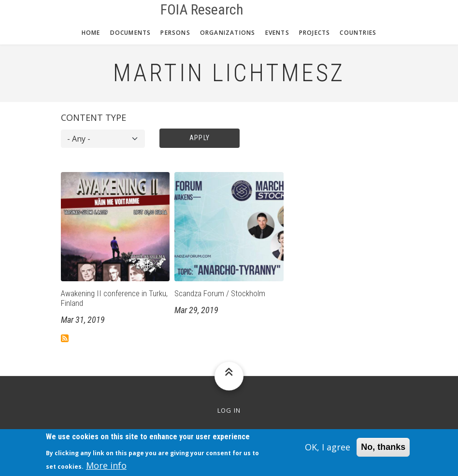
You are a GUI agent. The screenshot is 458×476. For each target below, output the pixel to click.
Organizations (228, 33)
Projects (315, 33)
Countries (358, 33)
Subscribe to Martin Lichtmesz (65, 338)
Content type (93, 117)
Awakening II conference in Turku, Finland (114, 298)
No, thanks (383, 451)
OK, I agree (328, 451)
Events (277, 33)
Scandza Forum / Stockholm (220, 293)
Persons (175, 33)
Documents (131, 33)
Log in (229, 411)
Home (91, 33)
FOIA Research (202, 10)
